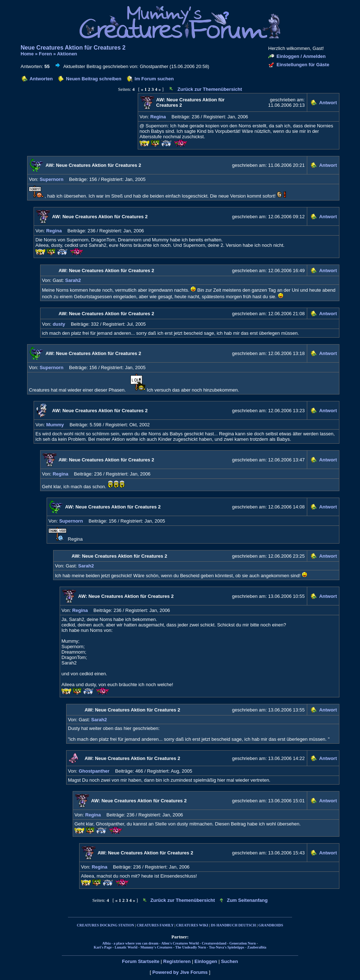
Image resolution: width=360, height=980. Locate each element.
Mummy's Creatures (156, 947)
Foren (46, 54)
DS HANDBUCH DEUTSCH (233, 925)
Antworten (41, 79)
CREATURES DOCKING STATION (106, 925)
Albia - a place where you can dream (130, 943)
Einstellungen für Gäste (303, 65)
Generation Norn (242, 943)
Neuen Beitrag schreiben (94, 79)
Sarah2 (73, 280)
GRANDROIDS (271, 925)
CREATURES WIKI (192, 925)
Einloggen (206, 961)
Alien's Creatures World (180, 943)
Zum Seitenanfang (247, 900)
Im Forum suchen (154, 79)
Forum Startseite (141, 961)
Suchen (229, 961)
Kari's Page (103, 947)
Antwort (328, 103)
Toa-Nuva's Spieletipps (227, 947)
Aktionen (67, 54)
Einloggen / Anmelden (301, 56)
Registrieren (177, 961)
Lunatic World (126, 947)
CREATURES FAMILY (155, 925)
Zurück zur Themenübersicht (210, 89)
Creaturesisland (214, 943)
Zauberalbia (257, 947)
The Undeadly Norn (191, 947)
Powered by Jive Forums (180, 972)
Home (27, 54)
